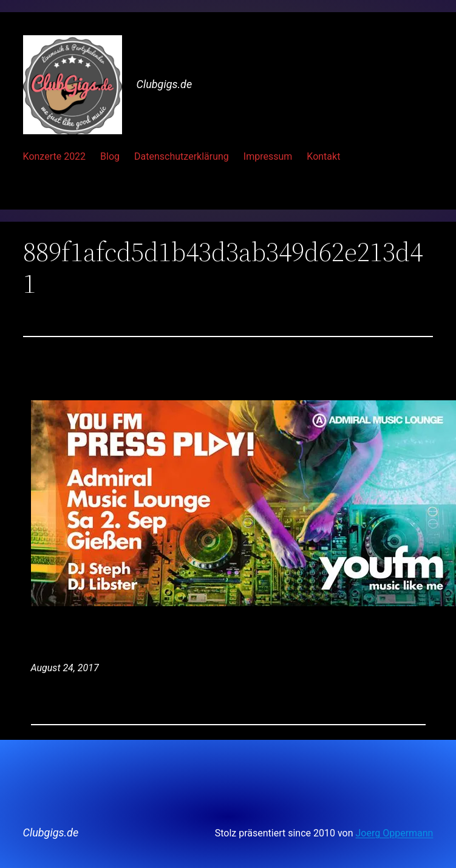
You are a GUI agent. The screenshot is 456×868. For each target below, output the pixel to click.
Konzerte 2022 (55, 156)
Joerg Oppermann (395, 833)
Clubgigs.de (165, 84)
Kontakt (323, 156)
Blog (110, 156)
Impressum (268, 156)
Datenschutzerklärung (182, 156)
